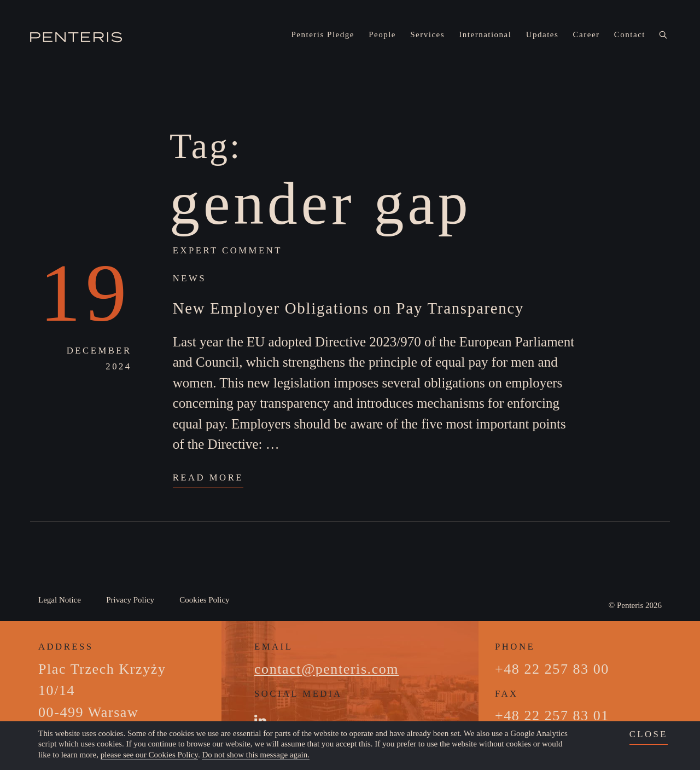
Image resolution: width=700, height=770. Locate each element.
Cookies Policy (204, 600)
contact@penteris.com (326, 669)
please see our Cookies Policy (149, 755)
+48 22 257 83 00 (552, 669)
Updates (542, 34)
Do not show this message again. (256, 755)
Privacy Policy (130, 600)
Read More (208, 477)
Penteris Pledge (323, 34)
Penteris (630, 605)
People (382, 34)
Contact (630, 34)
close (649, 734)
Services (427, 34)
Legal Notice (60, 600)
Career (587, 34)
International (485, 34)
